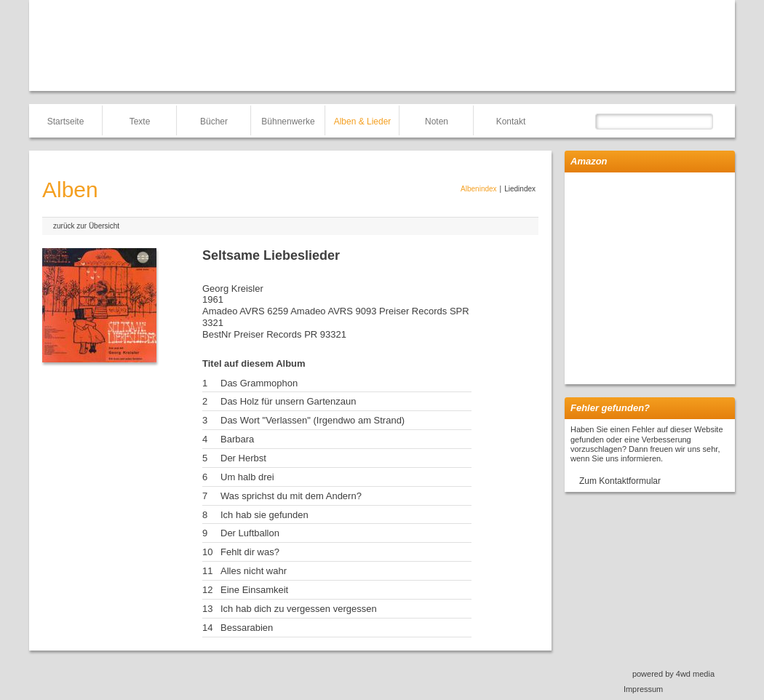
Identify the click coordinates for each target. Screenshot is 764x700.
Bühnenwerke (288, 122)
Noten (437, 122)
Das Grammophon (259, 383)
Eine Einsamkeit (254, 590)
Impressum (643, 689)
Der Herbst (243, 458)
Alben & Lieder (363, 122)
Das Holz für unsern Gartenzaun (288, 401)
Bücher (214, 122)
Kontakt (511, 122)
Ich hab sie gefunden (264, 515)
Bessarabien (247, 628)
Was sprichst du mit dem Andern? (291, 496)
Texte (140, 122)
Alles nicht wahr (254, 571)
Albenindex (478, 189)
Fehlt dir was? (250, 552)
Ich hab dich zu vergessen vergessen (299, 609)
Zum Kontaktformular (620, 481)
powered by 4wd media (673, 674)
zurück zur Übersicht (86, 226)
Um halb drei (247, 477)
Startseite (66, 122)
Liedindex (520, 189)
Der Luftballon (250, 533)
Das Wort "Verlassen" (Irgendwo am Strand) (313, 420)
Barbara (237, 439)
